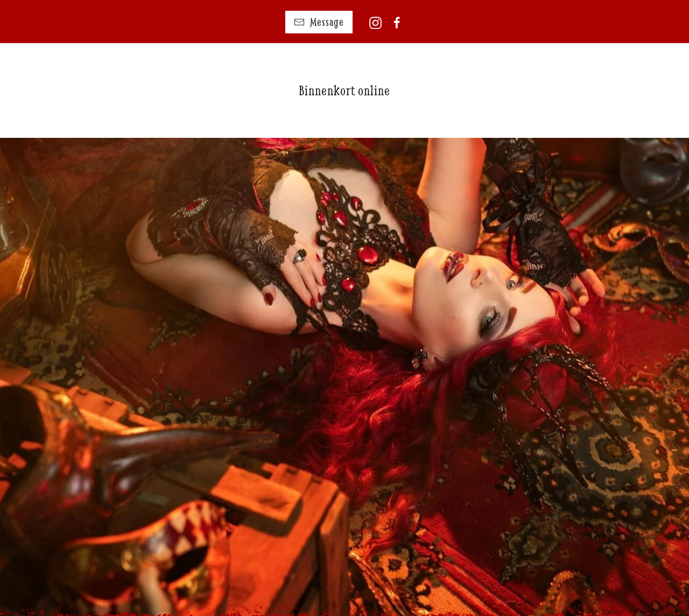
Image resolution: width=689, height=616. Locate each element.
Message (319, 22)
